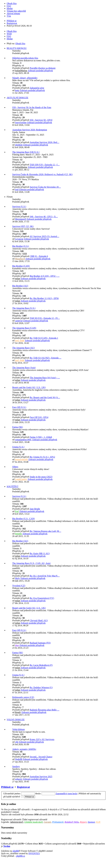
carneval (19, 321)
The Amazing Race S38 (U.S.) (26, 152)
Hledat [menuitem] (10, 8)
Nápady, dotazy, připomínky (25, 78)
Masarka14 (20, 259)
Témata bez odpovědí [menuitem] (16, 11)
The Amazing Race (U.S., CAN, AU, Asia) (31, 563)
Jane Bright (35, 509)
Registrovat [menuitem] (12, 23)
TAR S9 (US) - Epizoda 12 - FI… (45, 318)
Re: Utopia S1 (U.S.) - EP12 (42, 457)
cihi (17, 742)
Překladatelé (58, 822)
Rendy (18, 712)
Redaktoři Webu (72, 822)
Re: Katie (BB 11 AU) (40, 553)
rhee (17, 645)
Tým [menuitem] (9, 16)
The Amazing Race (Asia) (24, 368)
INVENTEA (34, 853)
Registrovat (23, 787)
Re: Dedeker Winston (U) (41, 687)
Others (15, 467)
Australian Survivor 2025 (41, 777)
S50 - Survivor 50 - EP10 (41, 120)
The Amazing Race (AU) (23, 348)
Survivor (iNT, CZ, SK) (23, 226)
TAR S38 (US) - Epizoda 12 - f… (45, 165)
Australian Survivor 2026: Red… (44, 142)
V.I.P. (98, 822)
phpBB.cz (21, 856)
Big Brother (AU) (20, 286)
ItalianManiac (21, 71)
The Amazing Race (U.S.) (24, 308)
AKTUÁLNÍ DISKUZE (17, 98)
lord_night (20, 340)
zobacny (19, 779)
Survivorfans (21, 122)
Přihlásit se (7, 787)
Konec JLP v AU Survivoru (42, 739)
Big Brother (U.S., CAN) (23, 519)
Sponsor (91, 822)
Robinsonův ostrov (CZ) (23, 697)
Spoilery (16, 766)
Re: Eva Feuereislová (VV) (42, 598)
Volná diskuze (19, 729)
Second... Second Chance (41, 757)
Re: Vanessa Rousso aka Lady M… (45, 531)
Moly (17, 578)
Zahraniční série (37, 88)
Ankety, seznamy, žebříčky (24, 749)
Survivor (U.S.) (19, 206)
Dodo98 (19, 759)
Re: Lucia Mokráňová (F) (41, 665)
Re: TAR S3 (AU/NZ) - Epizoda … (45, 358)
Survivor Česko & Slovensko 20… (45, 187)
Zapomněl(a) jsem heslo (67, 794)
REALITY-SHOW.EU (17, 48)
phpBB (16, 851)
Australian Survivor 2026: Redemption (30, 130)
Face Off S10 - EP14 (39, 417)
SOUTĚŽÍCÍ (12, 486)
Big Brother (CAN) (21, 266)
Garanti (47, 822)
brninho (19, 534)
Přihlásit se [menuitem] (12, 21)
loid (17, 189)
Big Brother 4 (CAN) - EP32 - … (45, 276)
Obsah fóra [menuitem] (12, 3)
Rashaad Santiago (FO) (40, 643)
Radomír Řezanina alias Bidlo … (44, 710)
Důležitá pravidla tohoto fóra (25, 58)
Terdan (7, 846)
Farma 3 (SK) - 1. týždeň (41, 437)
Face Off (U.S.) (19, 407)
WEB (9, 34)
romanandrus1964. (23, 440)
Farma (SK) (18, 427)
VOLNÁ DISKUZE (16, 720)
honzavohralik (21, 459)
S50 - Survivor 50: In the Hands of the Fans (32, 107)
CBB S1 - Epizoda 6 (39, 256)
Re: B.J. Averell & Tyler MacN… (45, 576)
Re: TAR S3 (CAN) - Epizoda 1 (44, 338)
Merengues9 (21, 219)
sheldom (19, 145)
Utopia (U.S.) (18, 447)
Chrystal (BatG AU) (39, 620)
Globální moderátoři (34, 822)
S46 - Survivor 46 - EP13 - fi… (44, 217)
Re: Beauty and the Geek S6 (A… (45, 397)
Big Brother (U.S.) (21, 246)
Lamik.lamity (21, 479)
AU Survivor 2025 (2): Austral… (44, 236)
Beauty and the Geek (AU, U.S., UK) (29, 387)
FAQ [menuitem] (9, 6)
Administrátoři (17, 822)
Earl (17, 511)
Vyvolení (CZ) (19, 586)
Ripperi (83, 822)
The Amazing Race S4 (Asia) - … (45, 378)
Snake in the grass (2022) (41, 477)
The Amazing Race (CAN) (24, 328)
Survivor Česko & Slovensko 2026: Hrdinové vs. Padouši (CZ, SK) (42, 174)
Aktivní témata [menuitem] (13, 13)
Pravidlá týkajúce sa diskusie (43, 68)
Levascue (19, 239)
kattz (17, 90)
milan (18, 279)
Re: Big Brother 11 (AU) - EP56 (44, 298)
